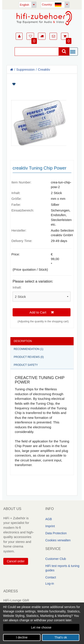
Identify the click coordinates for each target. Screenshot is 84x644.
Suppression (26, 69)
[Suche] (37, 52)
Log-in (50, 584)
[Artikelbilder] (42, 115)
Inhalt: (17, 287)
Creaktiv (44, 69)
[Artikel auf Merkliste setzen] (42, 84)
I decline (22, 637)
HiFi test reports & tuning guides (62, 568)
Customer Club (56, 559)
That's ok (61, 637)
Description (23, 341)
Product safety (26, 365)
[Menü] (74, 52)
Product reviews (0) (29, 357)
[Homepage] (44, 18)
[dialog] (42, 623)
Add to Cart (42, 312)
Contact (51, 577)
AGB (49, 519)
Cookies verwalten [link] (58, 540)
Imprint (50, 526)
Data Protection (56, 533)
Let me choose (41, 627)
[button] (19, 36)
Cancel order (16, 561)
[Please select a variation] (42, 296)
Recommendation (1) (29, 349)
